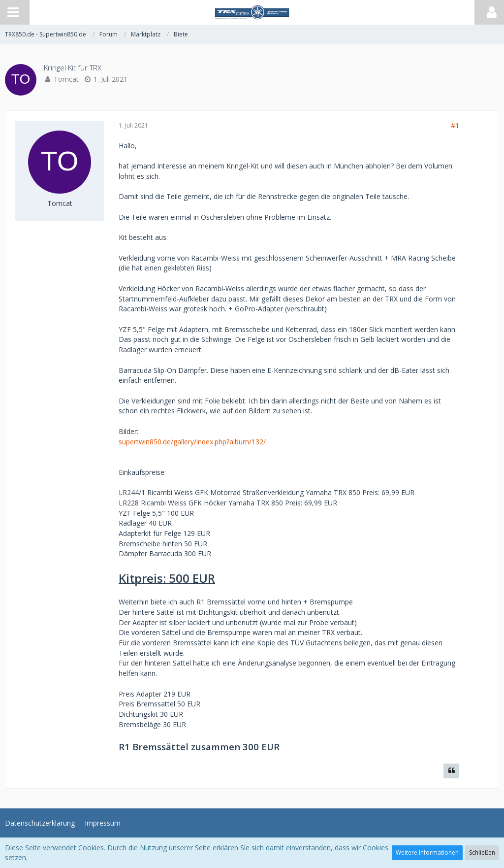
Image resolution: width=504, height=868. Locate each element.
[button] (13, 12)
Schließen (482, 852)
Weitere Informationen (427, 852)
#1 (455, 125)
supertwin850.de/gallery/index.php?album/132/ (192, 442)
